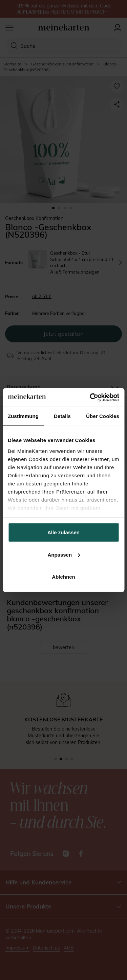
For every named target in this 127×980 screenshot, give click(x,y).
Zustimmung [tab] (23, 416)
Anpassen (64, 554)
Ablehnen (63, 577)
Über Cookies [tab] (103, 416)
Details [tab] (62, 416)
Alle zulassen (63, 532)
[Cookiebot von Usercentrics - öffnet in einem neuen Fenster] (90, 397)
